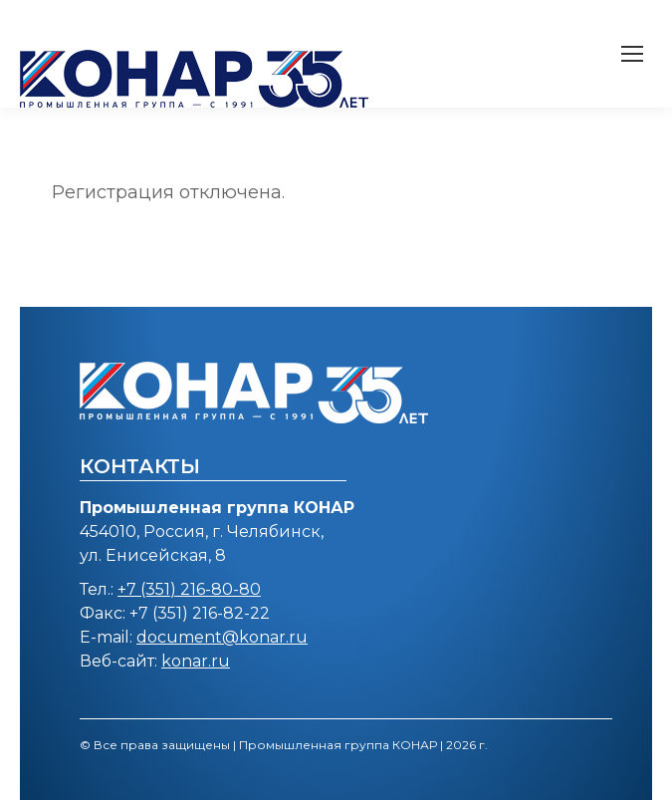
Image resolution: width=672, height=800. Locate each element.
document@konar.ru (222, 637)
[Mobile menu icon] (632, 54)
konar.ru (196, 661)
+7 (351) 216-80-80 (189, 589)
